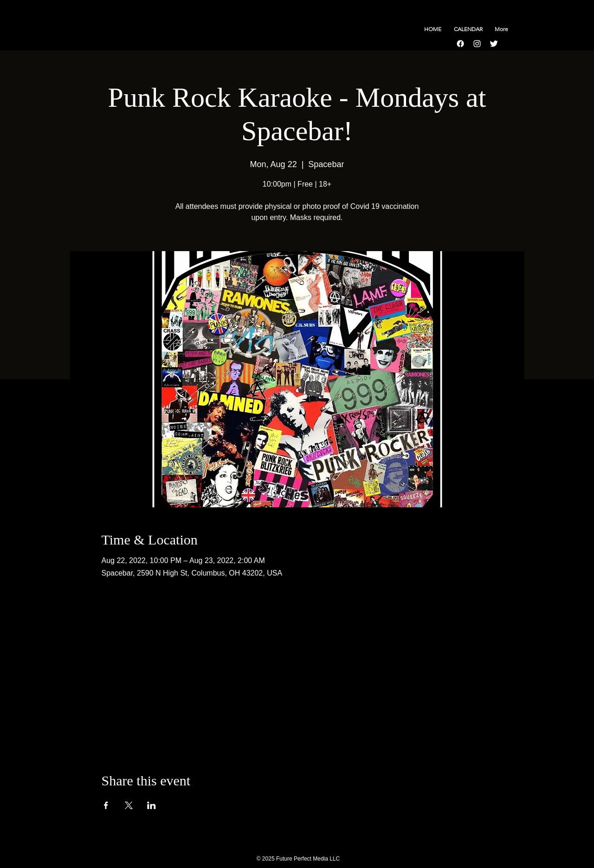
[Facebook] (460, 44)
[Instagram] (477, 44)
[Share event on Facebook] (106, 805)
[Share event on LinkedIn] (152, 805)
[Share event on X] (129, 805)
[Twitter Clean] (494, 44)
